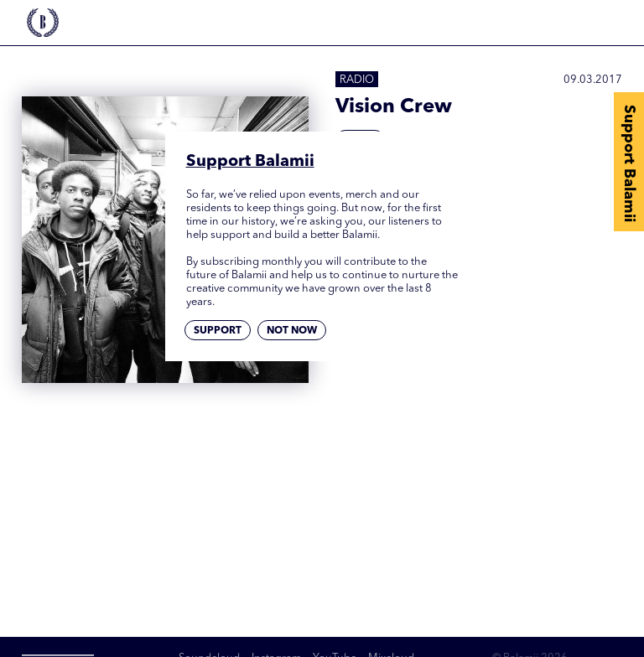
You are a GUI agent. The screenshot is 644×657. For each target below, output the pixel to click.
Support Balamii (629, 163)
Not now (292, 331)
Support (218, 331)
